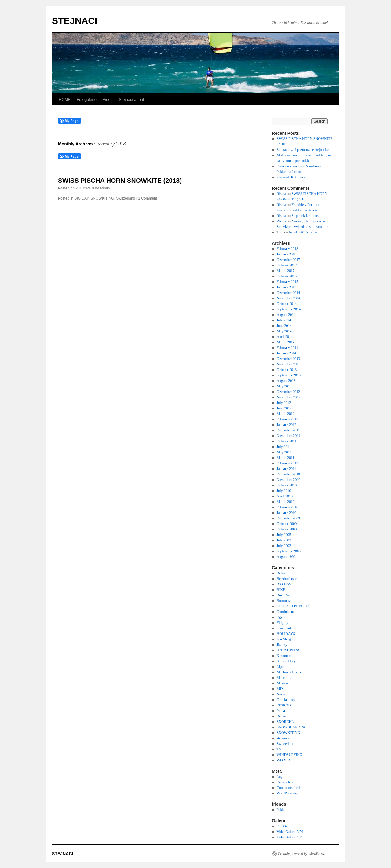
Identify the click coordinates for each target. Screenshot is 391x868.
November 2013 (289, 364)
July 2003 (284, 540)
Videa (108, 99)
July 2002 (284, 546)
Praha (281, 711)
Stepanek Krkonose (291, 177)
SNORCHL (285, 722)
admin (105, 188)
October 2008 (287, 529)
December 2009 (288, 518)
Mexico (282, 683)
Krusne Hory (286, 661)
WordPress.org (287, 793)
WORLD (283, 760)
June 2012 (284, 408)
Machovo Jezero (289, 672)
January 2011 (287, 469)
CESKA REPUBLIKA (293, 606)
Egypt (281, 617)
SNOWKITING (102, 198)
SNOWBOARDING (292, 727)
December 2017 (288, 260)
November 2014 (289, 298)
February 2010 (287, 507)
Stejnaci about (131, 99)
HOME (65, 99)
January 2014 (287, 353)
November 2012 (289, 397)
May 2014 (284, 331)
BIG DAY (81, 198)
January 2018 (287, 254)
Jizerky (282, 645)
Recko (281, 716)
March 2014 (286, 342)
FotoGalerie (285, 826)
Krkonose (284, 656)
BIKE (281, 590)
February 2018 (287, 249)
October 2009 (287, 524)
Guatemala (285, 628)
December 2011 (288, 430)
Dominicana (286, 612)
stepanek (283, 738)
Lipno (281, 667)
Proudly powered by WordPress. (301, 854)
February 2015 (287, 282)
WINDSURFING (290, 755)
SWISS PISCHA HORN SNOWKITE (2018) (120, 180)
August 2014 (286, 315)
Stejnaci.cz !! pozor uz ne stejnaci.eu (304, 150)
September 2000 (289, 551)
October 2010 (287, 485)
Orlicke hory (286, 700)
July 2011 (284, 447)
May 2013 (284, 386)
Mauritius (284, 678)
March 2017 (286, 271)
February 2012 (287, 419)
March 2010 (286, 502)
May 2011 (284, 452)
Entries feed (286, 782)
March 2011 (286, 458)
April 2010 (285, 496)
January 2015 (287, 287)
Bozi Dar (283, 595)
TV (279, 749)
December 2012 (288, 392)
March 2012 (286, 414)
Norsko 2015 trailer (303, 232)
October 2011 (287, 441)
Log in (282, 777)
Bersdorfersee (287, 579)
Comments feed (288, 788)
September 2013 (289, 375)
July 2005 (284, 535)
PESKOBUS (286, 705)
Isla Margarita (287, 639)
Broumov (284, 601)
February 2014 (287, 348)
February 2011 (287, 463)
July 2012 (284, 403)
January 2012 (287, 425)
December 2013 (288, 359)
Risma (281, 194)
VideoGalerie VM (290, 832)
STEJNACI (75, 21)
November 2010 (289, 480)
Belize (281, 573)
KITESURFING (289, 650)
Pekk (280, 810)
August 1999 (286, 557)
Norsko (282, 694)
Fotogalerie (87, 99)
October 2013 (287, 370)
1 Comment (148, 198)
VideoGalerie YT (289, 837)
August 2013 (286, 381)
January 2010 (287, 513)
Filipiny (283, 623)
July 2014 (284, 320)
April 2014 (285, 337)
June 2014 (284, 326)
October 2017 (287, 265)
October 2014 (287, 304)
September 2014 (289, 309)
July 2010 (284, 491)
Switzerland (126, 198)
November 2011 (289, 436)
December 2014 (288, 293)
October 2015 (287, 276)
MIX (280, 689)
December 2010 (288, 474)
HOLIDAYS (286, 634)
